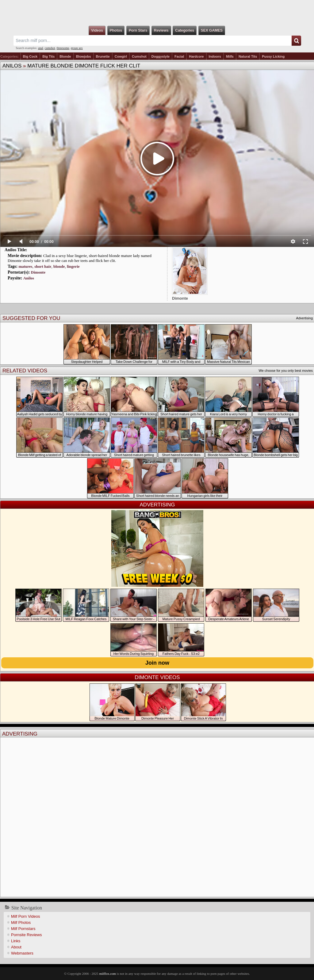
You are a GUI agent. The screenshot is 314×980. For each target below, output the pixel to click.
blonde (59, 266)
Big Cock (30, 56)
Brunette (103, 56)
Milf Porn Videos (25, 916)
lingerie (73, 266)
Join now (157, 663)
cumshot (50, 48)
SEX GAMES (212, 30)
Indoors (215, 56)
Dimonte (38, 272)
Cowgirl (121, 56)
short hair (43, 266)
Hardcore (196, 56)
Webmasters (22, 953)
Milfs (230, 56)
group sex (77, 48)
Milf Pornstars (23, 929)
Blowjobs (84, 56)
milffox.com (107, 974)
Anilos (12, 66)
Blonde (65, 56)
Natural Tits (248, 56)
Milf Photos (21, 922)
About (16, 947)
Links (16, 941)
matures (25, 266)
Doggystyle (161, 56)
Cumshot (139, 56)
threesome (63, 48)
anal (41, 48)
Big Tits (48, 56)
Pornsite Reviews (26, 935)
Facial (179, 56)
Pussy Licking (273, 56)
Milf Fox (157, 13)
